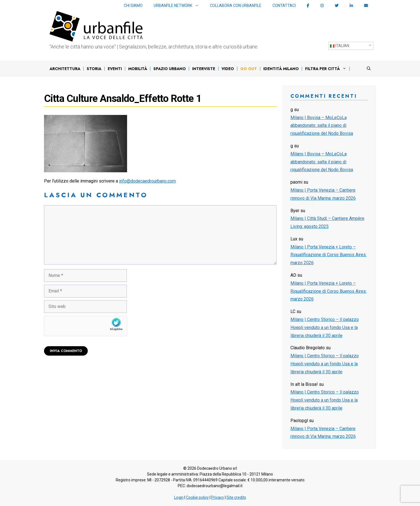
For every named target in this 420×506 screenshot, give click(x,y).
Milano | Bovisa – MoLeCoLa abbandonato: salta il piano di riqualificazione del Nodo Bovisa (322, 126)
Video (228, 69)
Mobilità (138, 69)
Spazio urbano (170, 69)
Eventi (115, 69)
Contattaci (284, 6)
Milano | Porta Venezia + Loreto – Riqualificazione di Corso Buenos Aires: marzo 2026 (328, 255)
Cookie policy (197, 497)
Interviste (204, 69)
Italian (340, 46)
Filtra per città (327, 69)
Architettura (65, 69)
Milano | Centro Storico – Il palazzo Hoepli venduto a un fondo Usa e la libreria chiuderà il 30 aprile (325, 328)
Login (179, 497)
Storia (94, 69)
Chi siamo (133, 6)
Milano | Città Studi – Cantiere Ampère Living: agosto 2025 (327, 222)
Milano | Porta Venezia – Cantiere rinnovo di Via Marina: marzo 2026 (323, 194)
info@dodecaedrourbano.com (147, 181)
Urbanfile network (179, 6)
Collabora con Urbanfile (236, 6)
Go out (249, 69)
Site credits (236, 497)
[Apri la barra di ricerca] (369, 69)
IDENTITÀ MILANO (281, 69)
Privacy (218, 497)
